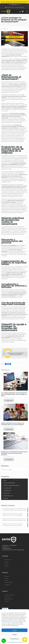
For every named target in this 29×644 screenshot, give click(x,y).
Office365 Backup (8, 583)
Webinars (6, 566)
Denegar (15, 635)
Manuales (7, 601)
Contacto (6, 562)
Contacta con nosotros (9, 595)
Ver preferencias (14, 639)
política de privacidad (6, 623)
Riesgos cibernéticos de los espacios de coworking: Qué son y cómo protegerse (12, 514)
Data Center (7, 493)
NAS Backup (7, 585)
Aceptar (15, 630)
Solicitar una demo (9, 599)
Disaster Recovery (8, 496)
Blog (5, 480)
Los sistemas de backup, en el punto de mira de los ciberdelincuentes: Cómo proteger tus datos (14, 394)
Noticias (6, 498)
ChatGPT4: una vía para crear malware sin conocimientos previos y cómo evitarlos (13, 525)
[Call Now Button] (4, 641)
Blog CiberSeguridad (9, 483)
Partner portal (10, 7)
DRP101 (6, 578)
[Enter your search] (14, 469)
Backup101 (7, 576)
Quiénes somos (8, 560)
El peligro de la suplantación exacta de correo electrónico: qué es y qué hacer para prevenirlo (14, 453)
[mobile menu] (27, 12)
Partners (6, 564)
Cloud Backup (7, 491)
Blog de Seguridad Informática (11, 485)
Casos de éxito (7, 488)
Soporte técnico (20, 7)
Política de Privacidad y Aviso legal (14, 642)
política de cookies (14, 621)
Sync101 (6, 580)
